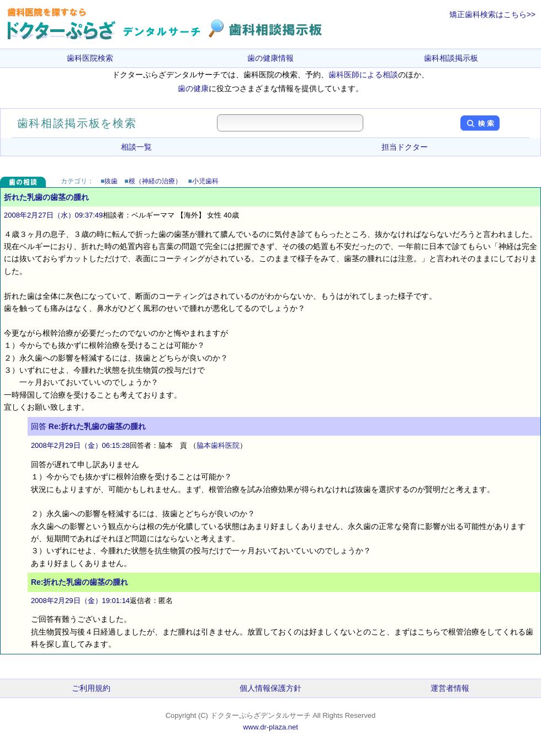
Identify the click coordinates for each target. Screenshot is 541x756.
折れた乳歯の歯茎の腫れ (46, 197)
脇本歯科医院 (218, 445)
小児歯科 (205, 181)
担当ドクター (405, 147)
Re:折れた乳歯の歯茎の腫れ (97, 426)
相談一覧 (136, 147)
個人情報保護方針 (270, 688)
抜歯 (111, 181)
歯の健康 (193, 88)
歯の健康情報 (270, 58)
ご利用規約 (91, 688)
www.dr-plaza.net (270, 727)
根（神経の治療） (155, 181)
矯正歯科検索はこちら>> (492, 14)
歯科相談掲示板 (451, 58)
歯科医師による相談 (363, 75)
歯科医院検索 (90, 58)
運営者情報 (450, 688)
